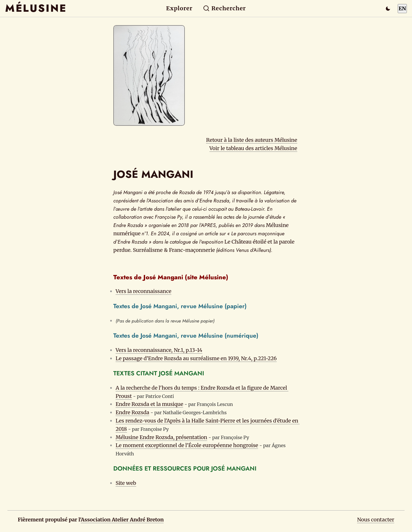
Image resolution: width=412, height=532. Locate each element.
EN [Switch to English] (402, 8)
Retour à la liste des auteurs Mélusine (251, 140)
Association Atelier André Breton (122, 520)
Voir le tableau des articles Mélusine (253, 148)
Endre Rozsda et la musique (149, 404)
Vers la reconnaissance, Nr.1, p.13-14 (159, 350)
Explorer (179, 8)
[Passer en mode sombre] (388, 9)
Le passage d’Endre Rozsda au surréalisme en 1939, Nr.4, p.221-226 (196, 358)
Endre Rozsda (132, 412)
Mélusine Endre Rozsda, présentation (161, 437)
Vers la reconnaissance (143, 291)
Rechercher (224, 8)
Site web (126, 483)
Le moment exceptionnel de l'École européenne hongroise (187, 445)
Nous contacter (376, 520)
